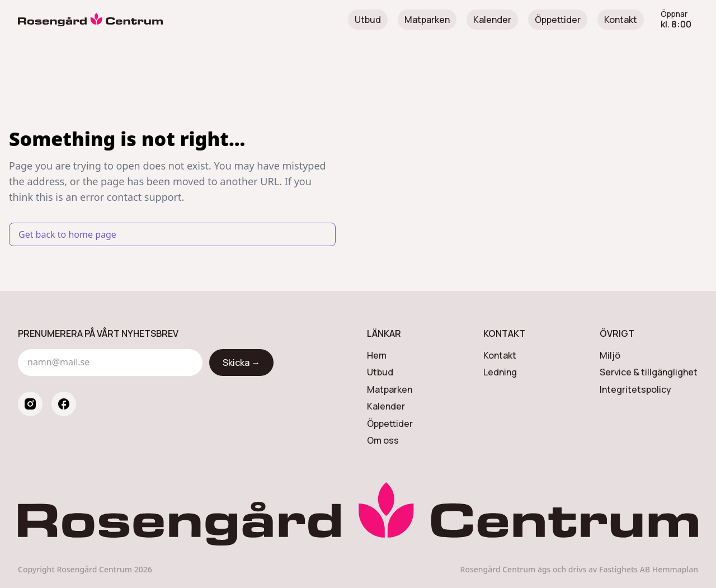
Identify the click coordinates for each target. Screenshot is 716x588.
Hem (377, 355)
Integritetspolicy (635, 389)
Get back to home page (67, 234)
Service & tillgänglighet (649, 372)
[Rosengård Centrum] (90, 20)
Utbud (368, 20)
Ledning (500, 372)
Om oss (383, 440)
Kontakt (621, 20)
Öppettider (558, 20)
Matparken (427, 20)
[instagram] (30, 404)
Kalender (492, 20)
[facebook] (64, 404)
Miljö (610, 355)
